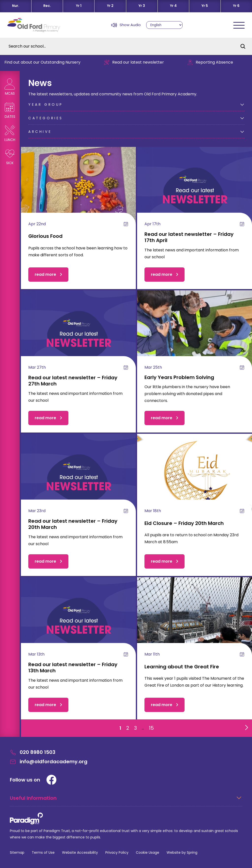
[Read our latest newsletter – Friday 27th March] (78, 334)
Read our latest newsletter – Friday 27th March (73, 381)
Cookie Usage (148, 852)
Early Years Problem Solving (179, 377)
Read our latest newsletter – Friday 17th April (189, 237)
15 (151, 728)
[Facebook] (51, 780)
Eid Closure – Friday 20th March (184, 523)
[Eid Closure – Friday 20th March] (195, 478)
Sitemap (17, 852)
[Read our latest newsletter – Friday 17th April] (195, 191)
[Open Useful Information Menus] (126, 801)
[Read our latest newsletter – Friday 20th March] (78, 478)
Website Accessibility (80, 852)
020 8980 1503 (33, 752)
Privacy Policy (117, 852)
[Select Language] (164, 25)
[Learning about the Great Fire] (195, 621)
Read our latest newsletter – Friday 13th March (73, 668)
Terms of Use (43, 852)
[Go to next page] (246, 726)
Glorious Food (45, 236)
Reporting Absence (213, 62)
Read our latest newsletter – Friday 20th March (73, 524)
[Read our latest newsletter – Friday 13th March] (78, 621)
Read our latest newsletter (137, 62)
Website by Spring (182, 852)
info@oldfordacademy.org (49, 762)
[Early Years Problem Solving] (195, 334)
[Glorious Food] (78, 191)
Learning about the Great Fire (182, 667)
